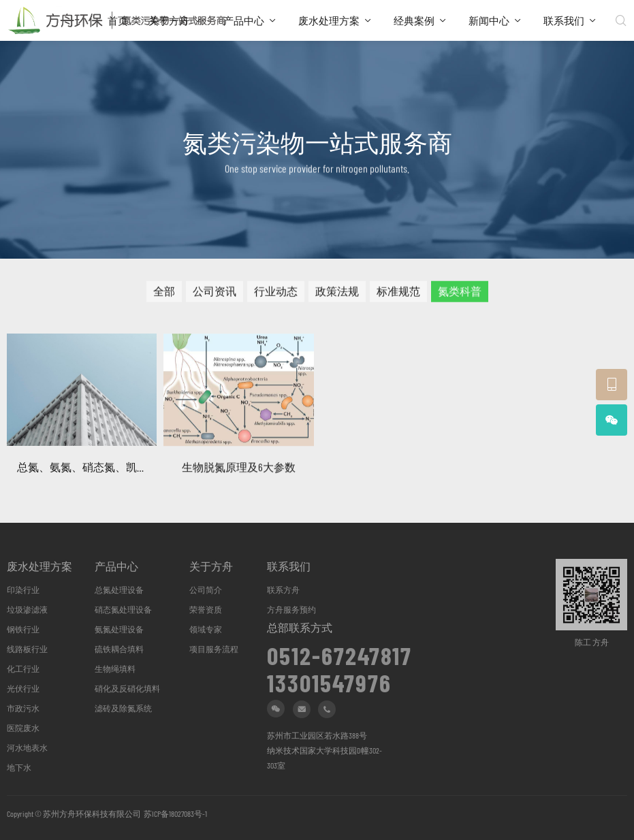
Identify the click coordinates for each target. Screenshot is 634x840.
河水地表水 (27, 747)
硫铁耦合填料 (119, 649)
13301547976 (329, 678)
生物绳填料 (115, 668)
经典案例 (414, 20)
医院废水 (23, 728)
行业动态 (276, 295)
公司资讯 (215, 295)
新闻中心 (489, 20)
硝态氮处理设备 (123, 609)
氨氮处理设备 (119, 629)
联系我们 (564, 20)
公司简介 (206, 589)
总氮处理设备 (119, 589)
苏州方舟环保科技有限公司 (92, 813)
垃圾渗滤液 (27, 609)
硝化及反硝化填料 (127, 688)
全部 (164, 295)
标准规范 (398, 295)
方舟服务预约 (291, 609)
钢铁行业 (23, 629)
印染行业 (23, 589)
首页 (118, 20)
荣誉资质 (206, 609)
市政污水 (23, 708)
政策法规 (337, 295)
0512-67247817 (339, 651)
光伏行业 (23, 688)
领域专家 (206, 629)
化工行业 (23, 668)
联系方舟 (283, 589)
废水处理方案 (329, 20)
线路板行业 (27, 649)
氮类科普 (460, 295)
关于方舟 (169, 20)
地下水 (19, 767)
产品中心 (244, 20)
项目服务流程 (214, 649)
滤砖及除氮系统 (123, 708)
